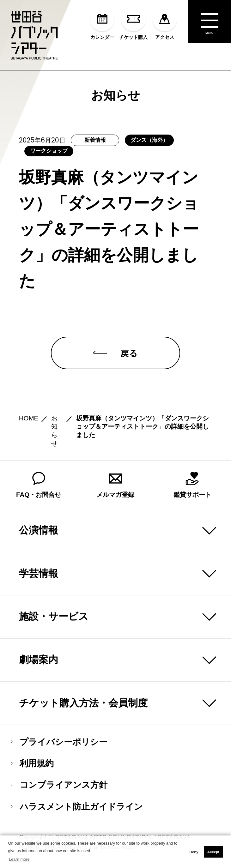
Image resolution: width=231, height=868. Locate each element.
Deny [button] (194, 852)
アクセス (165, 23)
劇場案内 (39, 660)
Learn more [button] (19, 859)
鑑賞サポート (192, 485)
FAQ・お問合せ (39, 485)
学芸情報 (39, 573)
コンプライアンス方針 (59, 785)
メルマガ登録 (115, 485)
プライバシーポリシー (59, 742)
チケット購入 (133, 23)
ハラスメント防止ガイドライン (77, 807)
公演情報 (39, 530)
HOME (29, 418)
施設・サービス (54, 616)
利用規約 (32, 763)
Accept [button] (213, 852)
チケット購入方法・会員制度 (83, 703)
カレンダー (102, 23)
